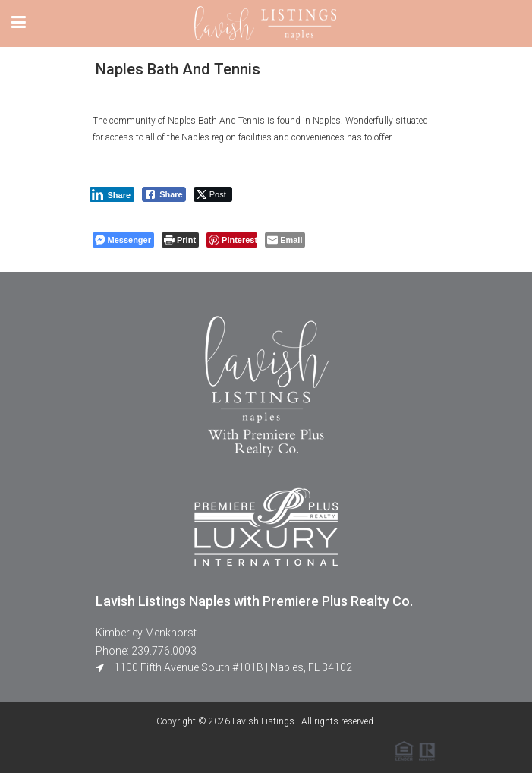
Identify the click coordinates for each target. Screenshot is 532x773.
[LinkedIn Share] (112, 194)
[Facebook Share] (164, 194)
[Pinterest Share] (232, 240)
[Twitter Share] (213, 194)
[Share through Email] (285, 240)
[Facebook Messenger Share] (123, 240)
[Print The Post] (180, 240)
